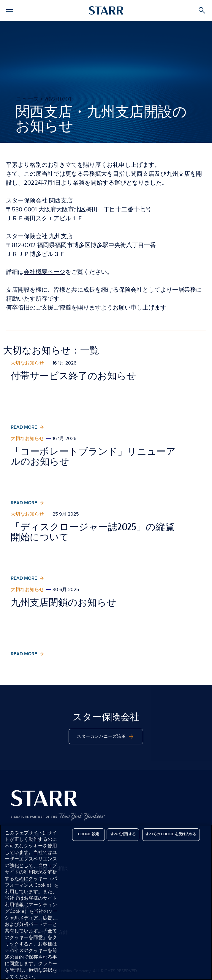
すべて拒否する (123, 834)
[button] (10, 10)
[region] (106, 902)
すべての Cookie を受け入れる (171, 834)
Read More (28, 427)
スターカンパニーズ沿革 (106, 747)
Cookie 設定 (89, 834)
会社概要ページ (45, 272)
